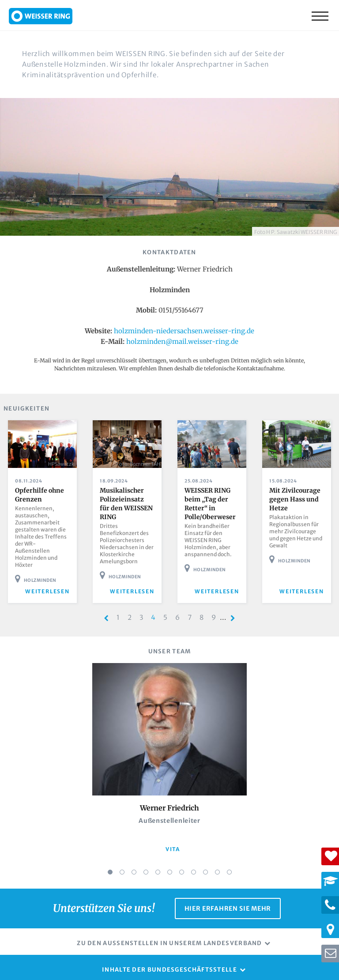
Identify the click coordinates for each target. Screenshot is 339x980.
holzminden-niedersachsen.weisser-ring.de (184, 331)
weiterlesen (52, 584)
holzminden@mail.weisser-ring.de (182, 341)
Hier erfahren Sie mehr (228, 898)
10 (217, 864)
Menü (321, 15)
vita (173, 842)
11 (229, 864)
